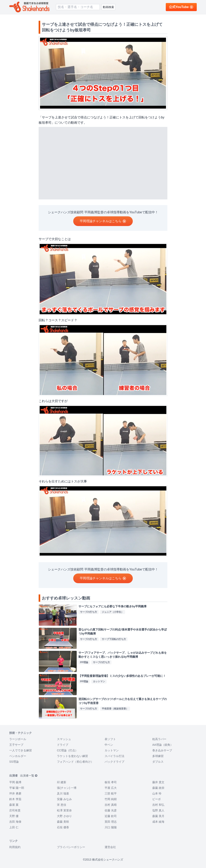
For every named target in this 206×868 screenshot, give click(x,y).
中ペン (109, 745)
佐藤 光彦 (111, 810)
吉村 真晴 (111, 805)
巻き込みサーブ (162, 750)
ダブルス (158, 762)
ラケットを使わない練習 (72, 756)
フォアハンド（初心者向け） (75, 762)
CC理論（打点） (67, 750)
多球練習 (158, 756)
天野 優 (14, 816)
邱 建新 (62, 782)
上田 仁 (14, 827)
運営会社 (110, 847)
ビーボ (157, 799)
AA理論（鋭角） (163, 745)
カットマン (112, 750)
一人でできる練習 (21, 750)
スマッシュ (64, 739)
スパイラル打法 (114, 756)
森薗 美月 (158, 816)
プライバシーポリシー (71, 847)
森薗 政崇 (158, 788)
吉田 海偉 (15, 822)
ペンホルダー (18, 756)
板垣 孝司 (111, 782)
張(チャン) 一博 (67, 788)
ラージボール (18, 739)
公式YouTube (181, 7)
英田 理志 (111, 822)
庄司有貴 (15, 810)
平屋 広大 (111, 788)
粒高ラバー (159, 739)
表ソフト (110, 739)
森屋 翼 (14, 805)
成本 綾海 (158, 822)
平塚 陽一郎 (17, 788)
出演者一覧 (29, 776)
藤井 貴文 (158, 782)
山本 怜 (157, 793)
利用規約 (15, 847)
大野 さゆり (64, 816)
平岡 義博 (15, 782)
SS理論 (14, 762)
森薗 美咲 (63, 822)
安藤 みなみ (64, 799)
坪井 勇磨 (15, 793)
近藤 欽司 (111, 816)
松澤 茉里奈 (64, 810)
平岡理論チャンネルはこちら (103, 221)
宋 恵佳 (62, 805)
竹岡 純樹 (111, 799)
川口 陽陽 (111, 827)
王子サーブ (16, 745)
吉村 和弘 (158, 805)
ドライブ (63, 745)
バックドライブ (114, 762)
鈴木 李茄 (15, 799)
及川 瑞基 (63, 793)
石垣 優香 (63, 827)
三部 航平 (111, 793)
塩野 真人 (158, 810)
